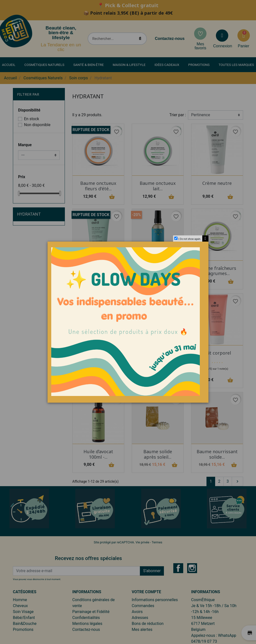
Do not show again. (191, 239)
